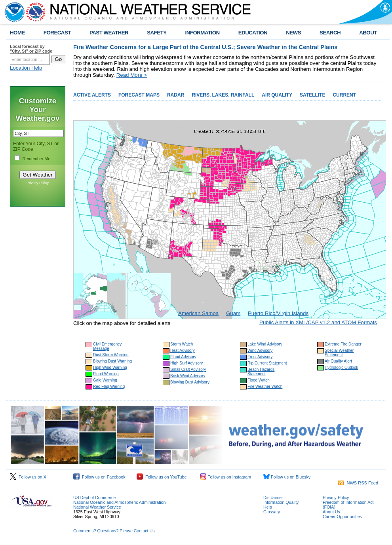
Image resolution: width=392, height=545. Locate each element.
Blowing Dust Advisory (190, 382)
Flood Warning (106, 374)
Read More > (132, 75)
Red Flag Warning (109, 386)
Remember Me (36, 159)
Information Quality (281, 502)
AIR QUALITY (277, 95)
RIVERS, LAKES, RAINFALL (223, 95)
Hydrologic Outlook (341, 367)
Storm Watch (182, 344)
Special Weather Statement (339, 353)
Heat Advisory (183, 350)
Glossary (272, 512)
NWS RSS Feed (358, 483)
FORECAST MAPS (139, 95)
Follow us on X (28, 477)
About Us (331, 512)
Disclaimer (273, 498)
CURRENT (344, 95)
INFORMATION (203, 33)
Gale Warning (105, 380)
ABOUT (368, 33)
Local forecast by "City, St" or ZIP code (31, 49)
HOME (17, 33)
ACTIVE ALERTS (92, 95)
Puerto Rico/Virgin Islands (278, 313)
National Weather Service (97, 507)
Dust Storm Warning (111, 355)
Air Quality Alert (338, 361)
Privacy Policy (38, 183)
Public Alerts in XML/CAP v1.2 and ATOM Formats (318, 322)
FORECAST (57, 33)
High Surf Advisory (186, 363)
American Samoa (198, 313)
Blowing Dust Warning (112, 361)
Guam (233, 313)
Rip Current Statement (267, 363)
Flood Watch (259, 380)
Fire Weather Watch (265, 386)
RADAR (176, 95)
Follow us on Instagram (225, 477)
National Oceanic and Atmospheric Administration (119, 502)
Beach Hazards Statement (261, 372)
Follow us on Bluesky (287, 477)
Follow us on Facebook (99, 477)
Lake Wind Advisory (265, 344)
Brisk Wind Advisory (188, 376)
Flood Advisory (183, 357)
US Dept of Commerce (94, 498)
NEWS (293, 33)
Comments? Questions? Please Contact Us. (114, 531)
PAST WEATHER (109, 33)
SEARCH (330, 33)
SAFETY (157, 33)
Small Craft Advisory (188, 369)
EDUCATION (253, 33)
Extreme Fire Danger (343, 344)
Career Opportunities (342, 517)
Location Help (26, 68)
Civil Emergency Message (107, 346)
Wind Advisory (260, 350)
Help (268, 507)
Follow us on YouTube (162, 477)
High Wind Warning (110, 367)
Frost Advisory (260, 357)
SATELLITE (312, 95)
